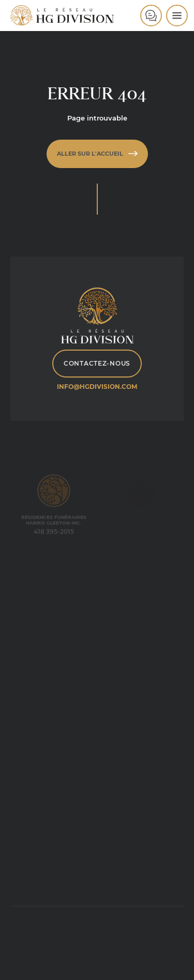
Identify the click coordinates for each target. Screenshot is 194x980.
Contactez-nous (97, 363)
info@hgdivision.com (97, 387)
